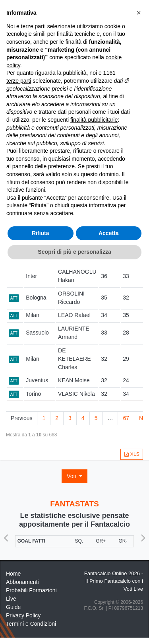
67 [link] (126, 418)
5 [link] (96, 418)
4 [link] (83, 418)
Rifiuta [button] (41, 233)
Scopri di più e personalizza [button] (74, 252)
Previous (6, 535)
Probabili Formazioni (31, 590)
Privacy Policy (23, 615)
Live (11, 599)
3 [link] (70, 418)
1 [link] (44, 418)
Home (13, 574)
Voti (72, 476)
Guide (13, 607)
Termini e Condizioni (31, 624)
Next (143, 535)
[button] (139, 13)
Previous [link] (21, 418)
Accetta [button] (109, 233)
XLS (132, 454)
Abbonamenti (22, 582)
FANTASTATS (74, 504)
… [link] (110, 418)
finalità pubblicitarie (94, 120)
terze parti (19, 81)
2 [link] (57, 418)
